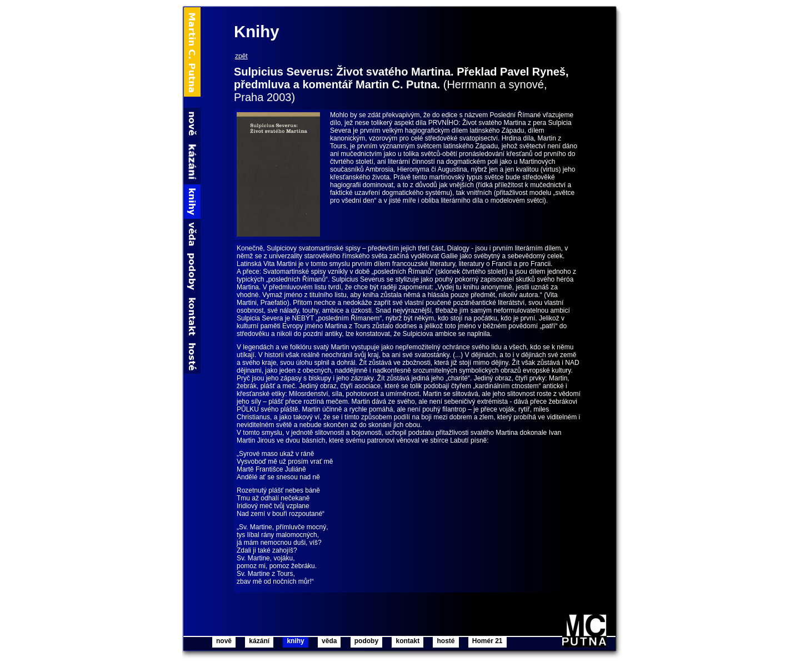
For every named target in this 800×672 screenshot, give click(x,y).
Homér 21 (487, 641)
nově (224, 641)
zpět (241, 56)
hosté (446, 641)
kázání (259, 641)
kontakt (407, 641)
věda (329, 641)
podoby (366, 641)
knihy (295, 641)
